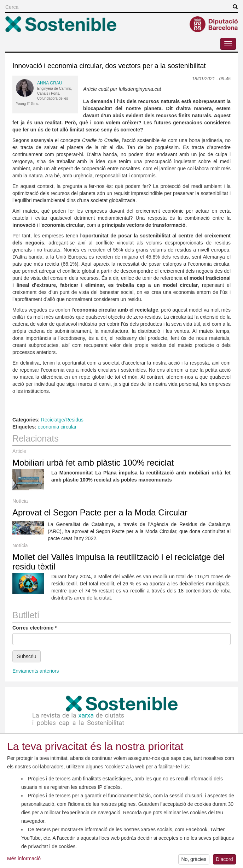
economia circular (57, 427)
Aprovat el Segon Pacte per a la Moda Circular (100, 512)
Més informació (24, 860)
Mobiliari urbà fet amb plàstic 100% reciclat (93, 463)
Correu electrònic (34, 628)
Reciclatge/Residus (62, 420)
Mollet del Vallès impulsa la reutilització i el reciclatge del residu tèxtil (118, 562)
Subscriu (27, 656)
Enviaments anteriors (36, 671)
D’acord (224, 861)
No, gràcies (194, 861)
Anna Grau (50, 83)
